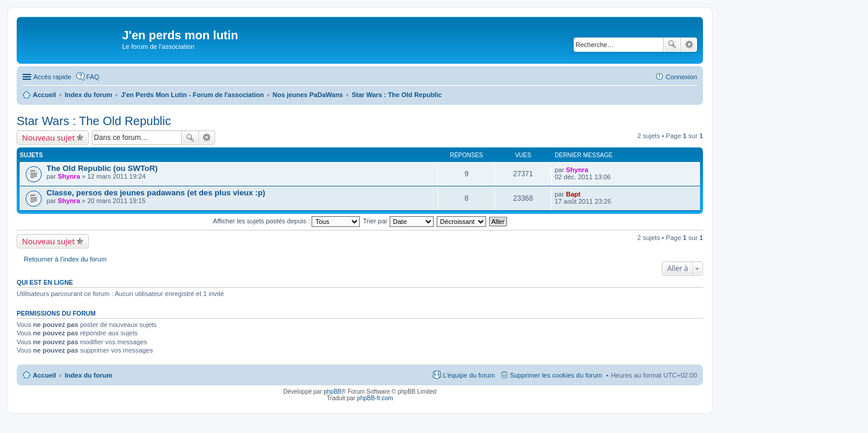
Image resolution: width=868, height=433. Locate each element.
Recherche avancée (689, 45)
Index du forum (88, 375)
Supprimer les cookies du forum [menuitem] (556, 375)
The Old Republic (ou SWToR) (102, 168)
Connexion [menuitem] (681, 77)
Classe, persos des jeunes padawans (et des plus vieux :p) (156, 193)
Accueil (44, 375)
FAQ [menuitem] (93, 77)
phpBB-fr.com (375, 398)
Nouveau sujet (49, 138)
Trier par (398, 221)
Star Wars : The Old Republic (94, 121)
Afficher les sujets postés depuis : (286, 221)
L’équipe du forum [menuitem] (469, 375)
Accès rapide (52, 77)
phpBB (332, 392)
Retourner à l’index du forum (65, 259)
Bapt (573, 194)
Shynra (69, 176)
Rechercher (672, 45)
